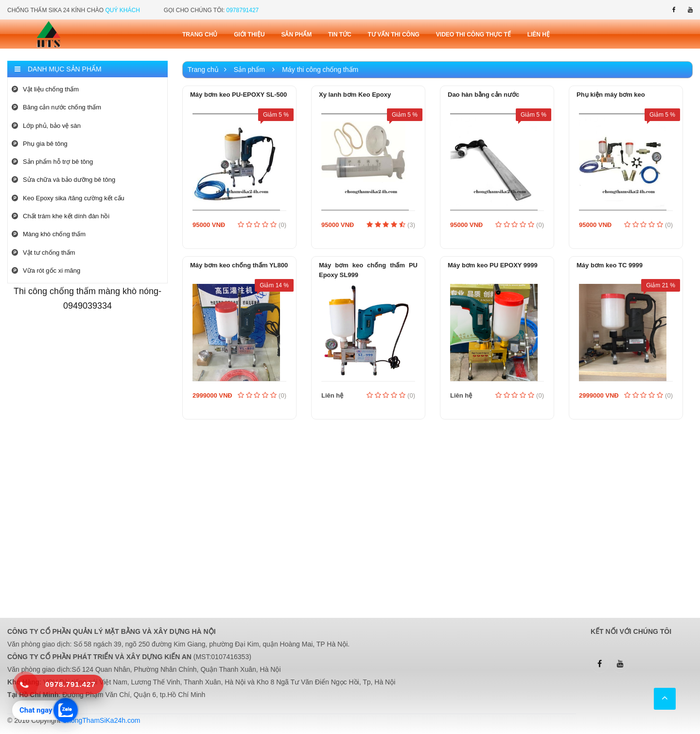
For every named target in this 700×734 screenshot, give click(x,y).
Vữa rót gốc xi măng (46, 271)
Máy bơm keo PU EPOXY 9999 (493, 265)
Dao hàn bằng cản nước (483, 95)
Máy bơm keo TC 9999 (610, 265)
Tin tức (340, 35)
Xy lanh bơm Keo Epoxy (355, 95)
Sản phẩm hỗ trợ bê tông (52, 162)
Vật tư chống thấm (44, 253)
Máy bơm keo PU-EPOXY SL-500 (238, 95)
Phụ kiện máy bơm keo (611, 95)
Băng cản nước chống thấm (56, 107)
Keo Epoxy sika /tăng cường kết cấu (68, 198)
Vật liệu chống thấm (45, 89)
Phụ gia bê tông (40, 144)
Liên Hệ (539, 35)
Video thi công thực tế (473, 35)
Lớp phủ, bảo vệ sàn (46, 126)
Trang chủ (200, 35)
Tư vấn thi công (394, 35)
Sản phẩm (296, 35)
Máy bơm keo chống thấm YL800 (239, 265)
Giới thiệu (249, 35)
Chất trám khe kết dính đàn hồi (61, 216)
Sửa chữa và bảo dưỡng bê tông (63, 180)
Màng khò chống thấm (49, 234)
